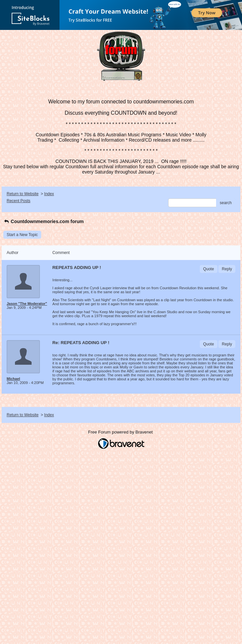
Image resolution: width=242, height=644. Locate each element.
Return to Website (23, 194)
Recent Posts (18, 201)
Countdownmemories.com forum (44, 221)
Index (49, 194)
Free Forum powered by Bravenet (121, 432)
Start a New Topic (22, 235)
